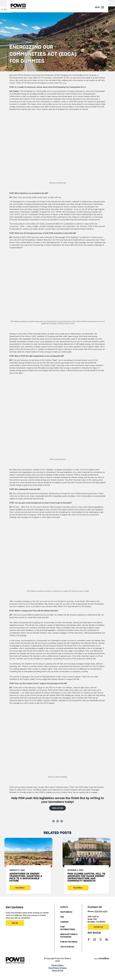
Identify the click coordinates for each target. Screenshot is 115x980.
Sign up (15, 923)
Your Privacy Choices (57, 968)
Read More (20, 888)
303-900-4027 (101, 911)
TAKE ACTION (57, 808)
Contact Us (98, 927)
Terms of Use (57, 970)
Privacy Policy (57, 965)
